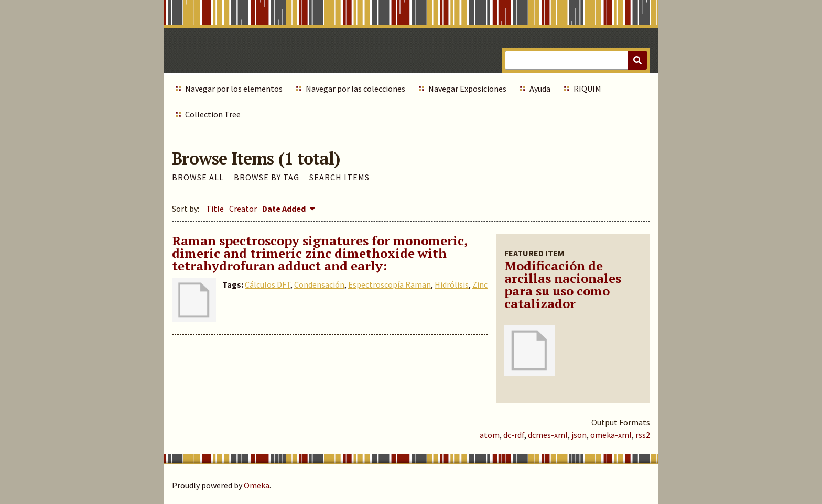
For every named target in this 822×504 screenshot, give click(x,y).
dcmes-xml (548, 435)
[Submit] (637, 60)
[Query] (576, 60)
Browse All (198, 177)
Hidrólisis (452, 284)
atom (490, 435)
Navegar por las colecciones (355, 89)
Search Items (339, 177)
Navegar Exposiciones (467, 89)
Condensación (319, 284)
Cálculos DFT (268, 284)
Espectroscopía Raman (390, 284)
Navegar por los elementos (234, 89)
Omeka (257, 485)
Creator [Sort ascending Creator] (243, 209)
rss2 (643, 435)
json (579, 435)
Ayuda (540, 89)
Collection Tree (213, 114)
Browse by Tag (267, 177)
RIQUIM (587, 89)
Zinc (480, 284)
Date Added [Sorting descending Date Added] (285, 209)
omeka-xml (611, 435)
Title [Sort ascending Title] (215, 209)
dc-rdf (514, 435)
